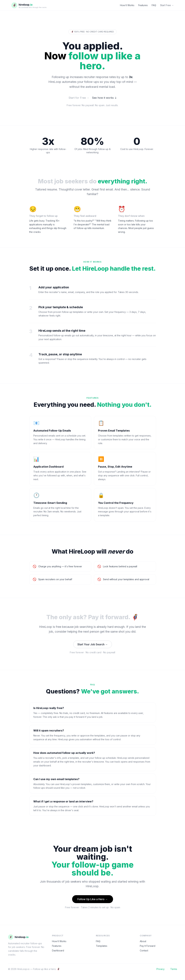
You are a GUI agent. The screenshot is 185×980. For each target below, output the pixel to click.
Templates (102, 946)
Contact (144, 950)
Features (143, 5)
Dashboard (58, 950)
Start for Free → (79, 98)
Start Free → (167, 5)
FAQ (154, 5)
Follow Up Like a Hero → (93, 899)
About (143, 941)
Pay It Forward (148, 946)
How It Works (127, 5)
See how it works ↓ (104, 98)
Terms (174, 969)
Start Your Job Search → (93, 644)
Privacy (160, 969)
